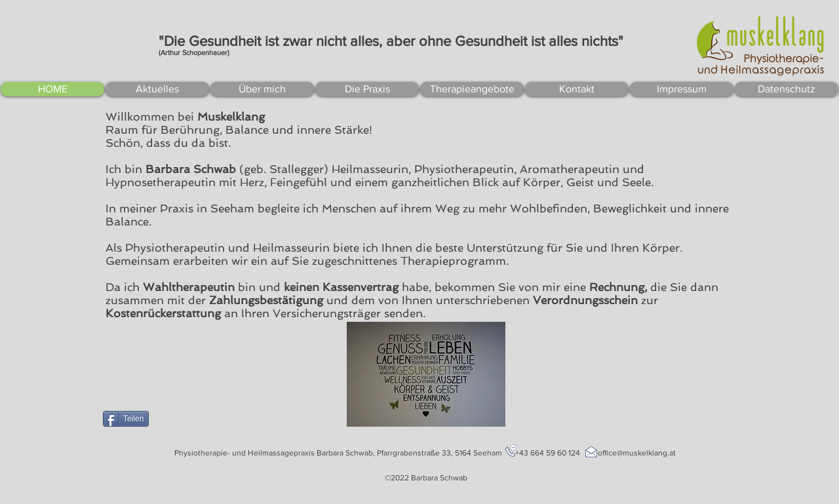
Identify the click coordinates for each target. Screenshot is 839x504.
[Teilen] (126, 419)
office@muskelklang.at (637, 453)
